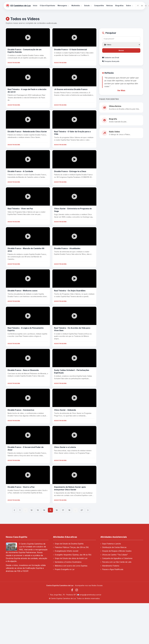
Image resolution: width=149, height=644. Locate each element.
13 (38, 510)
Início (35, 6)
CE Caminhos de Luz (18, 6)
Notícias (110, 6)
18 (69, 510)
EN (142, 6)
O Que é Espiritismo (47, 6)
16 (57, 510)
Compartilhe (99, 6)
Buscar (121, 50)
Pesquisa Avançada (111, 61)
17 (63, 510)
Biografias (119, 6)
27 (82, 510)
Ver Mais (121, 90)
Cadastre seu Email (111, 58)
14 (44, 510)
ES (146, 6)
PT (138, 6)
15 (50, 510)
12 (32, 510)
